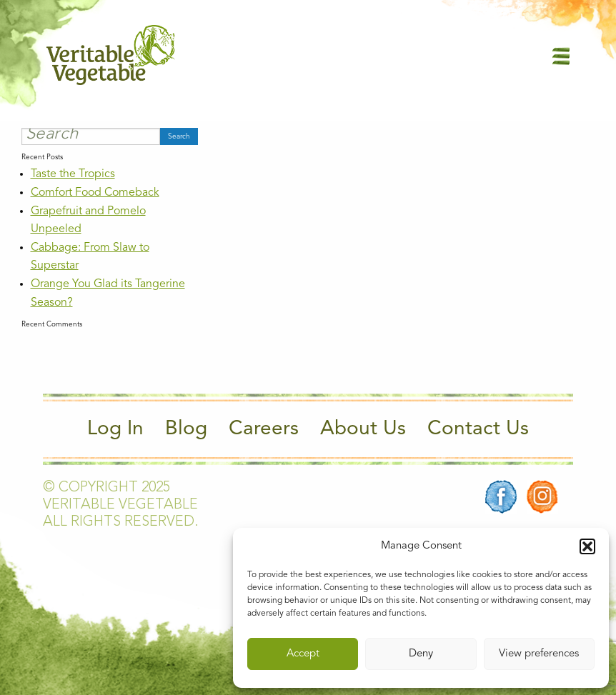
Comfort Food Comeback (95, 193)
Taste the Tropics (73, 174)
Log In (115, 429)
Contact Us (478, 429)
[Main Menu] (561, 55)
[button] (587, 546)
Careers (264, 429)
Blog (186, 429)
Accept (303, 654)
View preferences (539, 654)
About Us (363, 429)
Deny (421, 654)
